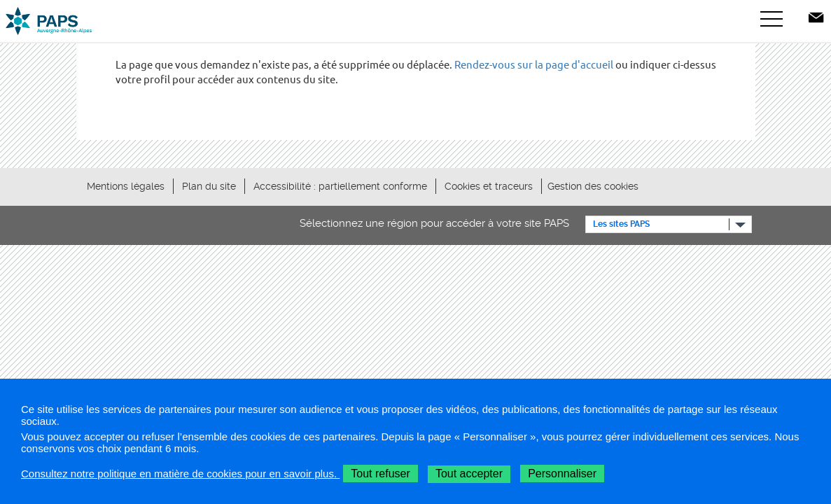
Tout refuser (380, 474)
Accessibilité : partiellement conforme (340, 186)
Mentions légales (126, 186)
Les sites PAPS (621, 224)
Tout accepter (469, 474)
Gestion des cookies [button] (593, 186)
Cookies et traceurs (489, 186)
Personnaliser (562, 474)
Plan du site (209, 186)
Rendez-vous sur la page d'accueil (534, 65)
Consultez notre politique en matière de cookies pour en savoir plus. (180, 474)
